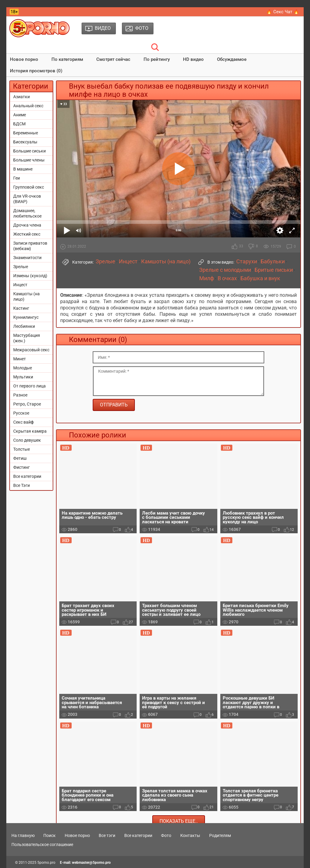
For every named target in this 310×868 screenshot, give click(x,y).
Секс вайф (23, 422)
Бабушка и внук (260, 278)
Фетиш (20, 458)
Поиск (50, 835)
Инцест (20, 285)
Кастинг (21, 308)
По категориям (67, 59)
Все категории (27, 476)
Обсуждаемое (232, 59)
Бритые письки (274, 270)
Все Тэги (22, 485)
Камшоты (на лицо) (26, 296)
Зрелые (21, 267)
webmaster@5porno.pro (91, 863)
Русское (21, 413)
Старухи (247, 262)
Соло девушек (27, 440)
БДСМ (19, 124)
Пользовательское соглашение (42, 844)
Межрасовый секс (31, 350)
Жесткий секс (27, 234)
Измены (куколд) (30, 276)
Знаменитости (27, 258)
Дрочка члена (27, 225)
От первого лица (29, 386)
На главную (23, 835)
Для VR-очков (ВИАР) (27, 199)
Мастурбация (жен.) (27, 338)
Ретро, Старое (27, 404)
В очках (227, 278)
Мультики (23, 377)
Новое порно (24, 59)
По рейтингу (157, 59)
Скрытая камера (30, 431)
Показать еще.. (179, 821)
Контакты (190, 835)
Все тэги (107, 835)
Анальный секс (28, 106)
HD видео (193, 59)
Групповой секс (29, 187)
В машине (23, 169)
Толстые (22, 449)
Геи (17, 178)
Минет (20, 359)
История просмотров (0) (36, 71)
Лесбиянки (24, 326)
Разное (20, 395)
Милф (207, 278)
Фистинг (22, 467)
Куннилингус (26, 317)
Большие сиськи (29, 151)
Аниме (20, 115)
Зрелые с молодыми (225, 270)
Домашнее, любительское (27, 213)
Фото (166, 835)
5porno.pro (46, 863)
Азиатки (22, 97)
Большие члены (29, 160)
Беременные (26, 133)
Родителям (220, 835)
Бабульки (273, 262)
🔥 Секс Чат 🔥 (283, 12)
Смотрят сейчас (113, 59)
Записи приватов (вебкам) (30, 246)
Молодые (23, 368)
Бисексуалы (25, 142)
